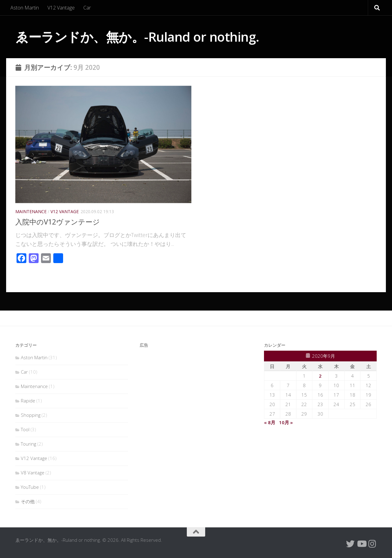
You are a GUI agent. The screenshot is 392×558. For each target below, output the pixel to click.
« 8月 (270, 422)
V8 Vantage (33, 473)
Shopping (31, 415)
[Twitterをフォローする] (350, 544)
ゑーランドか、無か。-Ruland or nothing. (137, 37)
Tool (25, 429)
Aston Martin (25, 8)
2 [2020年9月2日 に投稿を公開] (320, 376)
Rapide (28, 401)
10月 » (286, 422)
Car (87, 8)
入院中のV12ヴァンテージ (59, 222)
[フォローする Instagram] (372, 544)
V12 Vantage (61, 8)
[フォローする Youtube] (361, 544)
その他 (28, 501)
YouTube (30, 487)
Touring (28, 444)
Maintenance (31, 211)
